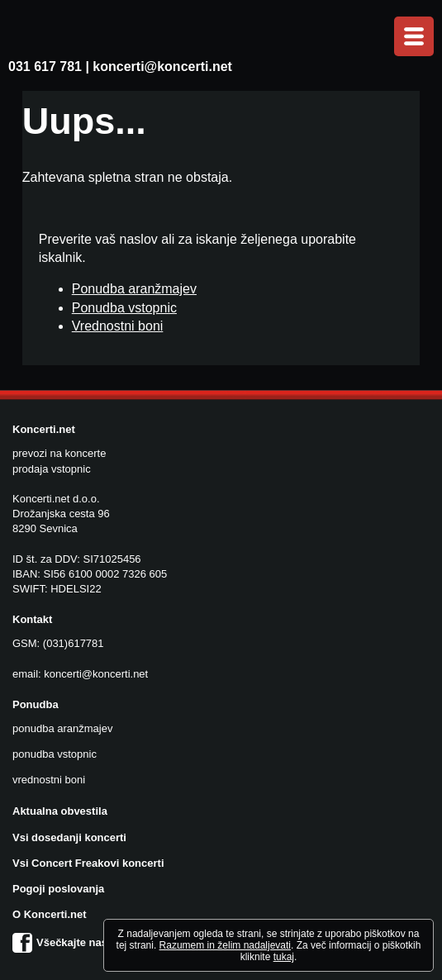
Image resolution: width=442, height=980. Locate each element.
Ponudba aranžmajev (134, 289)
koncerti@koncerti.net (162, 67)
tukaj (284, 957)
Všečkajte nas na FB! (78, 942)
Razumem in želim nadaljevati (225, 945)
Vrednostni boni (118, 326)
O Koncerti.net (50, 914)
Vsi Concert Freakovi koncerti (88, 863)
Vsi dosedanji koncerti (69, 837)
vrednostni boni (49, 780)
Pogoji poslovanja (58, 889)
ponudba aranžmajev (62, 728)
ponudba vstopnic (55, 754)
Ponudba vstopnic (124, 308)
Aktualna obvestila (60, 811)
